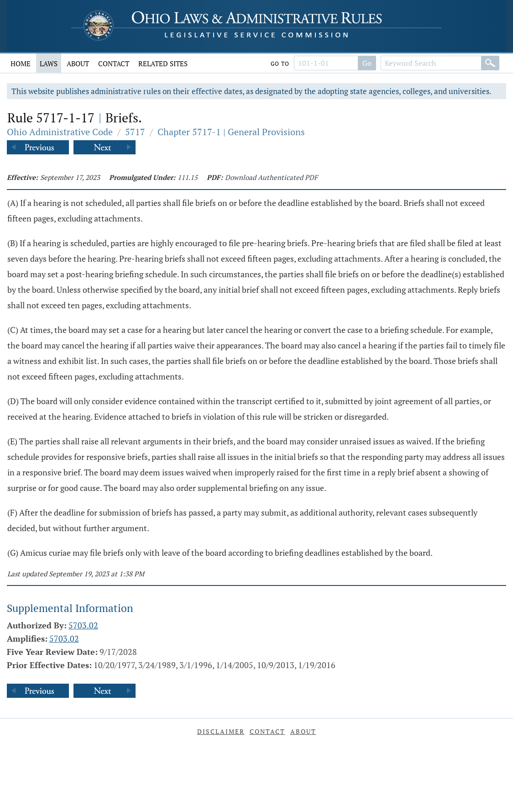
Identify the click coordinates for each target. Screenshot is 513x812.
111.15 (188, 177)
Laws (49, 63)
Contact (114, 63)
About (78, 63)
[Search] (490, 63)
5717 (135, 132)
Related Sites (163, 63)
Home (21, 63)
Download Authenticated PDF (271, 177)
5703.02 (83, 625)
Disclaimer (221, 731)
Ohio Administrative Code (60, 132)
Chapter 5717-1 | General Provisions (231, 132)
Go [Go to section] (367, 63)
